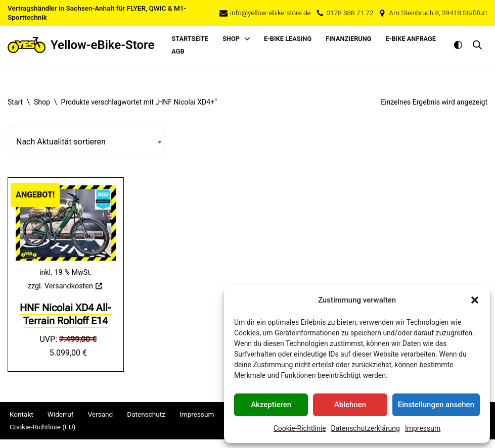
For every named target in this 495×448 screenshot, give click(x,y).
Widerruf (61, 415)
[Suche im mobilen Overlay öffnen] (477, 45)
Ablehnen (350, 405)
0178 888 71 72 (350, 13)
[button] (475, 300)
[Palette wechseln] (458, 45)
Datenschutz (146, 415)
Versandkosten (69, 286)
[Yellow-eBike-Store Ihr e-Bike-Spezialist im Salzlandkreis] (81, 45)
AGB (178, 51)
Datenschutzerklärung (366, 428)
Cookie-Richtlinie (300, 428)
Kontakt (21, 415)
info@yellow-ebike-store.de (270, 13)
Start (15, 102)
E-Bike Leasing (288, 39)
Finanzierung (348, 39)
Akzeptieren (271, 405)
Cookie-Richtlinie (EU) (42, 427)
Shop (42, 102)
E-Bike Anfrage (411, 39)
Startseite (190, 39)
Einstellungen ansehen (436, 405)
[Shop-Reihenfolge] (86, 142)
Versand (100, 415)
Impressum (423, 428)
